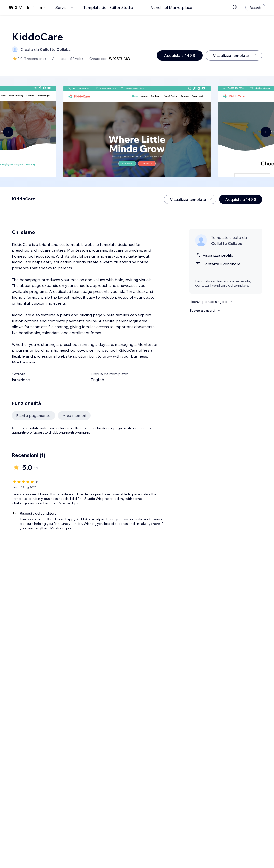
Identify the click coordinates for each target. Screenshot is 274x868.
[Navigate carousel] (8, 132)
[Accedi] (255, 7)
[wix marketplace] (28, 7)
